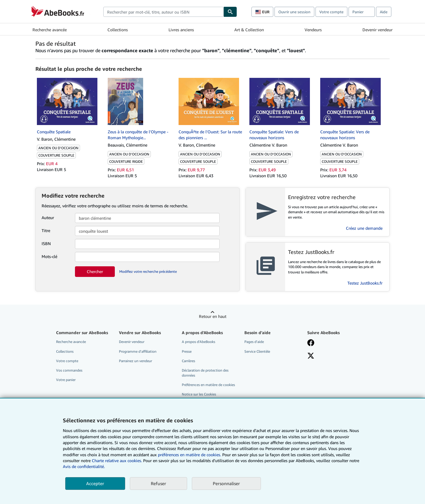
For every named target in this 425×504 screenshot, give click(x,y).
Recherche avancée (50, 30)
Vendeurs (313, 30)
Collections (118, 30)
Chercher (95, 271)
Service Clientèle (257, 351)
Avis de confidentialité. (84, 466)
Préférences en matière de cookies (208, 385)
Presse (187, 351)
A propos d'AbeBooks (198, 342)
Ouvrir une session (294, 12)
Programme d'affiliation (138, 351)
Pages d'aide (254, 342)
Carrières (188, 361)
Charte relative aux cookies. (117, 461)
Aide (384, 12)
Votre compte (331, 12)
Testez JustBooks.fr (365, 283)
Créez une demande (364, 228)
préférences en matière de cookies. (189, 455)
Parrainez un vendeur (135, 361)
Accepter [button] (95, 483)
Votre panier (66, 380)
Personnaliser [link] (226, 483)
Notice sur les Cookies (199, 394)
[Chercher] (230, 12)
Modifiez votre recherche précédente (148, 271)
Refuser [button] (158, 483)
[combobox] (163, 12)
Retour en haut (213, 316)
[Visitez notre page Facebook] (311, 343)
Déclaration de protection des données (205, 373)
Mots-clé (49, 256)
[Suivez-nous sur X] (311, 356)
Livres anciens (181, 30)
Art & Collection (249, 30)
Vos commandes (69, 370)
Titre (46, 230)
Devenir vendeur (377, 30)
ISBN (46, 243)
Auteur (48, 217)
